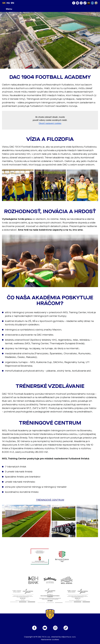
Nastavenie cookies (50, 640)
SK (4, 3)
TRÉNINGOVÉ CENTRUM (50, 500)
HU (8, 3)
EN (13, 3)
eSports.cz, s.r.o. (69, 637)
